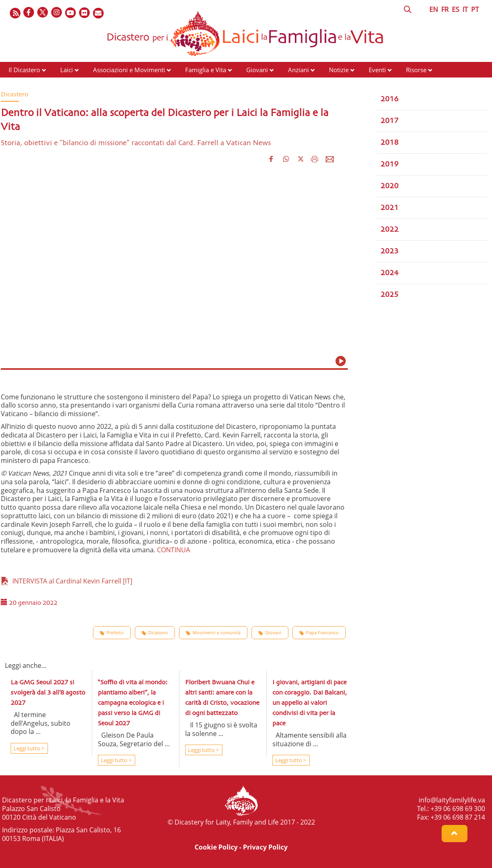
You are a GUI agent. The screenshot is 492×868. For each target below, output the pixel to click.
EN (434, 9)
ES (456, 9)
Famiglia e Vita (206, 70)
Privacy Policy (265, 847)
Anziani (298, 70)
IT (465, 9)
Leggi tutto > (28, 748)
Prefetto (112, 633)
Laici (67, 70)
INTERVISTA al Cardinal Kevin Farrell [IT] (67, 581)
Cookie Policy (216, 847)
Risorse (416, 70)
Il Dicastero (24, 70)
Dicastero (155, 633)
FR (445, 9)
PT (475, 9)
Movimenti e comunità (213, 633)
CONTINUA (173, 550)
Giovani (257, 70)
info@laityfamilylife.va (452, 800)
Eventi (377, 70)
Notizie (339, 70)
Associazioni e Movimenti (129, 70)
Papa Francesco (319, 633)
